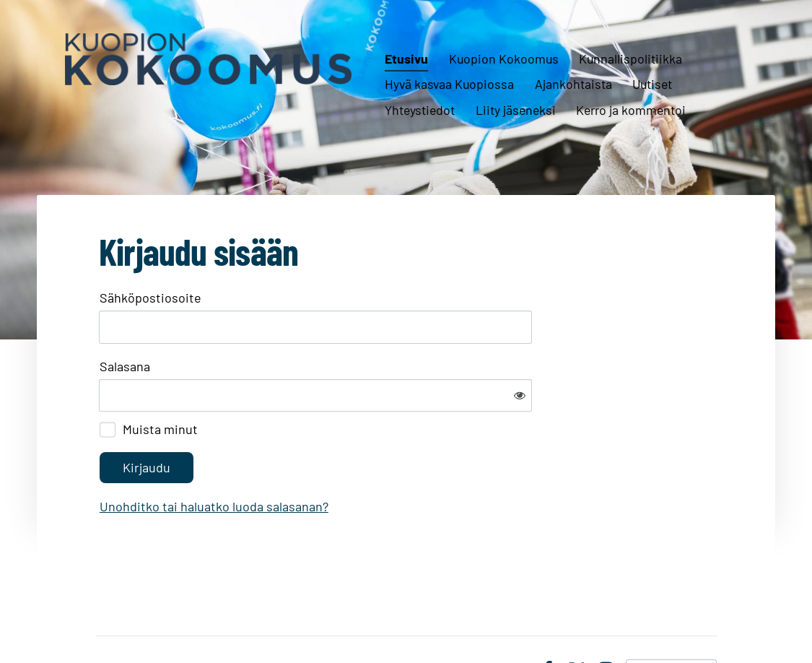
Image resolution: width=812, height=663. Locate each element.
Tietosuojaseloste (478, 623)
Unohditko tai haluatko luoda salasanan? (370, 459)
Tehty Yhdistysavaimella (671, 622)
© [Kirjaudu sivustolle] (103, 622)
